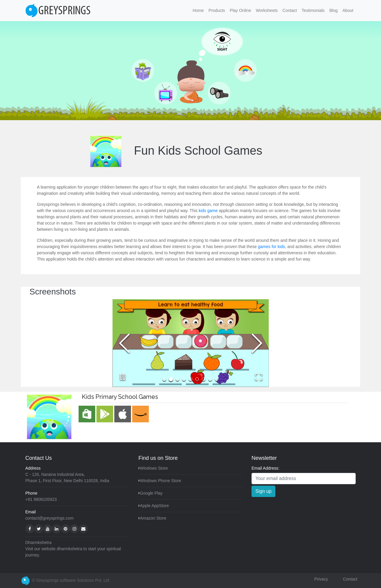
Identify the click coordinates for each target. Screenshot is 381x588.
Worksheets (267, 10)
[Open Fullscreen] (259, 377)
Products (217, 10)
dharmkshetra (70, 549)
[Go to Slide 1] (164, 379)
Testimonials (313, 10)
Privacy (321, 579)
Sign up (263, 491)
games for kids (271, 247)
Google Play (151, 493)
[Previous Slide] (124, 343)
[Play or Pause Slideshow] (123, 377)
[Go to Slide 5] (190, 379)
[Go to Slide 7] (204, 379)
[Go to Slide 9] (217, 379)
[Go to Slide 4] (184, 379)
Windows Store (154, 468)
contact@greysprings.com (49, 518)
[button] (191, 343)
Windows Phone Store (161, 481)
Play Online (241, 10)
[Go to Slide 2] (171, 379)
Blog (333, 10)
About (348, 10)
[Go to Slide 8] (210, 379)
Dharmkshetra (38, 542)
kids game (208, 211)
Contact (290, 10)
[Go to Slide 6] (197, 379)
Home (199, 10)
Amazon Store (153, 518)
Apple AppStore (154, 506)
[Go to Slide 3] (177, 379)
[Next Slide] (257, 343)
